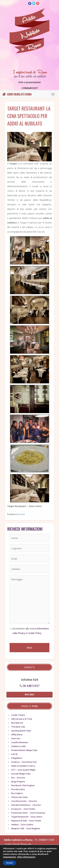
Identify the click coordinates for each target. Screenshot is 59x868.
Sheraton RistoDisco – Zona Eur (26, 805)
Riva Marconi (17, 723)
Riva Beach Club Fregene (23, 785)
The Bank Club (18, 727)
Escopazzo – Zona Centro (23, 809)
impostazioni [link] (10, 857)
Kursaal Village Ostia (21, 774)
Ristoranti (21, 514)
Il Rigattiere (17, 758)
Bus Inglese (17, 793)
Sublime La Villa (18, 746)
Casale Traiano (18, 715)
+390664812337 (29, 88)
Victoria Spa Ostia (19, 797)
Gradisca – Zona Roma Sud (24, 762)
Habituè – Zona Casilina (22, 824)
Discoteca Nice (18, 789)
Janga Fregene (18, 781)
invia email (29, 694)
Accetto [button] (9, 863)
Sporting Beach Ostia (21, 731)
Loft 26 (14, 754)
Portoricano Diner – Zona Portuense (28, 813)
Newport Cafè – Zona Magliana (26, 828)
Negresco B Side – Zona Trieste (26, 821)
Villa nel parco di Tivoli (22, 719)
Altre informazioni (26, 857)
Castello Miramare (20, 742)
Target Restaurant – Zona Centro (27, 817)
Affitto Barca (17, 735)
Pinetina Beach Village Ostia (24, 750)
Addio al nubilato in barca (23, 766)
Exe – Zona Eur (18, 778)
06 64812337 (31, 686)
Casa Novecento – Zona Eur (24, 801)
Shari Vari (16, 738)
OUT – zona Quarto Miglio (23, 770)
